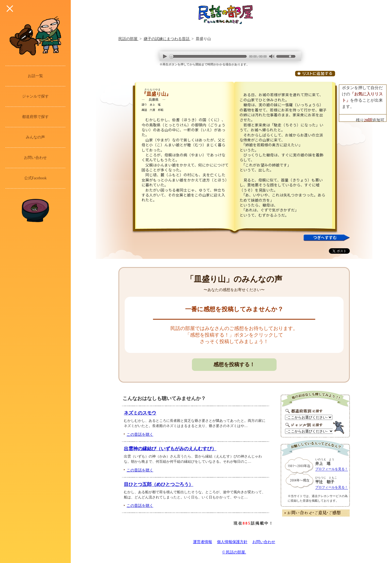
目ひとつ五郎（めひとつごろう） (159, 484)
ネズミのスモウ (140, 413)
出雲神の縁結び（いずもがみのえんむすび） (170, 449)
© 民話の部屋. (234, 552)
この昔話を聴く (140, 434)
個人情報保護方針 (232, 542)
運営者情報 (203, 542)
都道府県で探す (35, 117)
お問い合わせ (35, 158)
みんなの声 (35, 137)
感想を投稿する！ (234, 364)
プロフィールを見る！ (332, 469)
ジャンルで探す (35, 96)
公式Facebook (35, 178)
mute (272, 57)
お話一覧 (35, 76)
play (165, 56)
